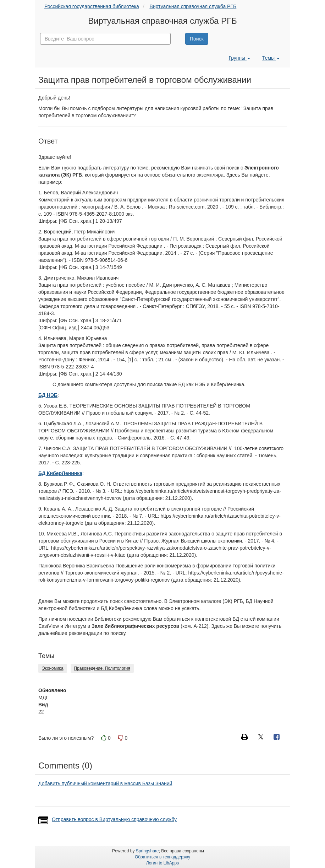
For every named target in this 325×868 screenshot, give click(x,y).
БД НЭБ (48, 395)
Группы (239, 58)
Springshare (147, 851)
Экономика (53, 668)
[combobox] (105, 39)
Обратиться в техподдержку (162, 857)
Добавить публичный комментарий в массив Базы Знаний (105, 783)
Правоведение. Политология (102, 668)
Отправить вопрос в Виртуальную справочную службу (114, 819)
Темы (271, 58)
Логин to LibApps (162, 863)
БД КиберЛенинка (60, 473)
